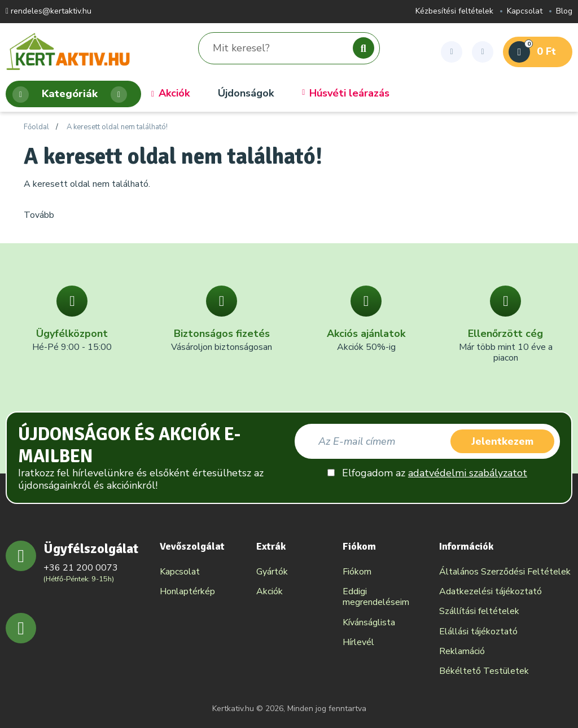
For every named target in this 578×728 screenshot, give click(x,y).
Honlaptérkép (187, 591)
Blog (564, 12)
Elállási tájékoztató (478, 631)
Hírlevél (358, 642)
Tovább (39, 215)
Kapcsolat (525, 12)
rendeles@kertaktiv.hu (49, 12)
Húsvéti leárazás (346, 94)
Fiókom (357, 572)
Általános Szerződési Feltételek (505, 572)
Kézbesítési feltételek (454, 12)
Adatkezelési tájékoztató (491, 591)
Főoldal (36, 128)
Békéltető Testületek (484, 671)
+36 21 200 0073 (81, 568)
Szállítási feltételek (479, 611)
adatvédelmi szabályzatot (468, 473)
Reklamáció (462, 651)
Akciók (170, 94)
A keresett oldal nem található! (117, 128)
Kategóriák (70, 95)
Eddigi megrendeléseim (376, 597)
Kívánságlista (369, 622)
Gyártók (272, 572)
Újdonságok (246, 94)
